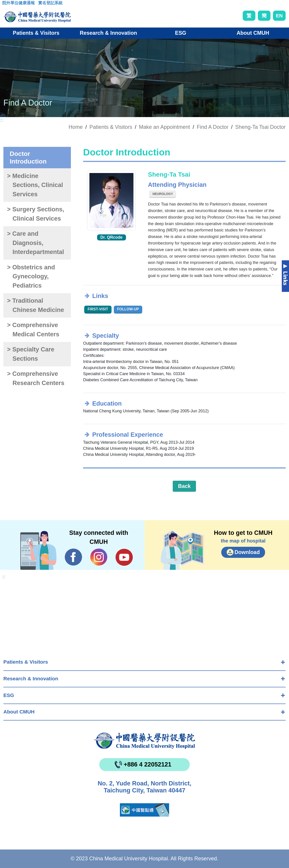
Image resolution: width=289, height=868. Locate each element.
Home (76, 127)
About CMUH (19, 712)
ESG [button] (181, 33)
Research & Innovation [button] (108, 33)
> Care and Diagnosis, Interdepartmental (35, 243)
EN (279, 16)
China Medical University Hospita (144, 741)
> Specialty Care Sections (31, 354)
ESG (9, 695)
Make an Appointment (164, 127)
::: (6, 4)
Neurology (163, 194)
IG (99, 557)
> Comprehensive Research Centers (36, 378)
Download (247, 552)
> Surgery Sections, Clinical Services (36, 214)
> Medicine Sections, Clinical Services (35, 185)
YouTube (124, 557)
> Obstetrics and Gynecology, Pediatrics (31, 276)
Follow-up (128, 309)
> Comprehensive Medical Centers (33, 330)
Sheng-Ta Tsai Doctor (260, 127)
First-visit (98, 309)
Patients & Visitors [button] (36, 33)
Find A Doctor (213, 127)
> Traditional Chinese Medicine (35, 305)
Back (184, 486)
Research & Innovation (31, 679)
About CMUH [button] (253, 33)
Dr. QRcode (112, 237)
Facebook (73, 557)
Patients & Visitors (26, 662)
